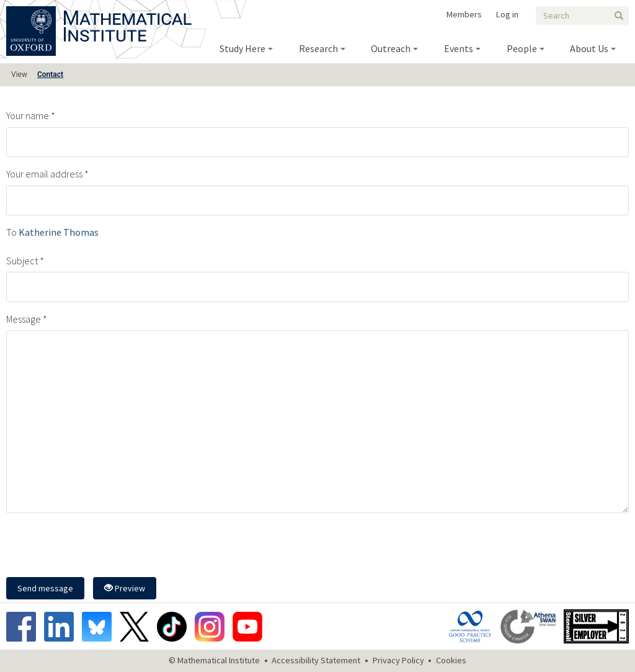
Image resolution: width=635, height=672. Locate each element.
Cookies (451, 660)
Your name (28, 115)
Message (24, 319)
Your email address (44, 174)
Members (464, 14)
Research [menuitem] (318, 48)
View (19, 74)
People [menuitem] (522, 48)
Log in (507, 14)
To (11, 232)
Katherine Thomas (59, 232)
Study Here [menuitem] (242, 48)
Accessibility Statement (316, 660)
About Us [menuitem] (589, 48)
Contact (50, 74)
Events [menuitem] (459, 48)
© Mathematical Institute (214, 660)
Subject (22, 261)
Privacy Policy (398, 660)
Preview (125, 588)
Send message (45, 588)
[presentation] (100, 547)
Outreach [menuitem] (391, 48)
